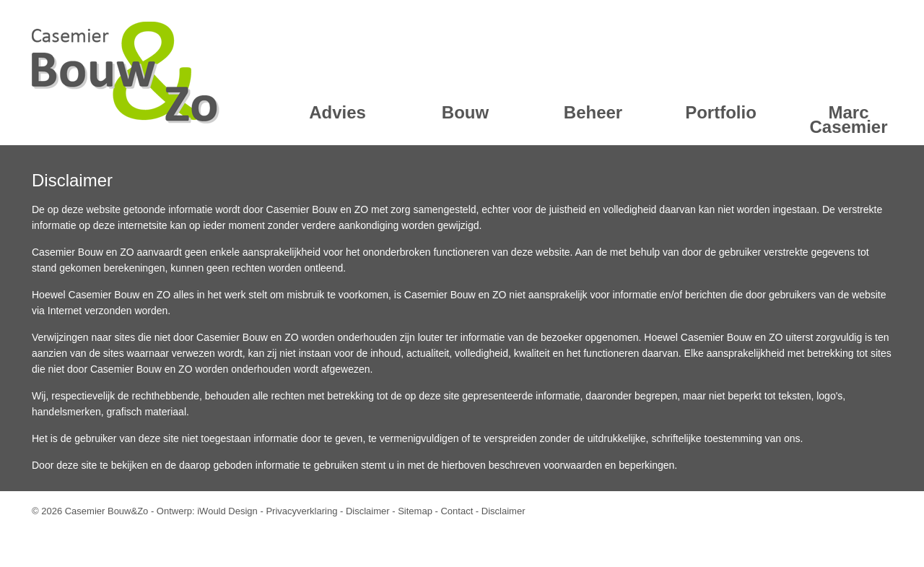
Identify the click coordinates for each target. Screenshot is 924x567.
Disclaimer (368, 511)
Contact (457, 511)
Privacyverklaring (301, 511)
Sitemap (415, 511)
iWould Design (227, 511)
